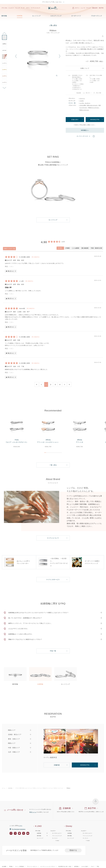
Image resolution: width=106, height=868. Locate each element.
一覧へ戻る (53, 25)
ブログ (92, 866)
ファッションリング (57, 836)
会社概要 (4, 866)
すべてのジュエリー (57, 833)
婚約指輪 (4, 16)
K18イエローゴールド (92, 105)
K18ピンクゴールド (38, 788)
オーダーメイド (76, 16)
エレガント (88, 103)
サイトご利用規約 (20, 866)
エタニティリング (56, 16)
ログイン (77, 8)
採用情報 (76, 866)
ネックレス (55, 838)
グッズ (23, 8)
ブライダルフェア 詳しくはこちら (52, 2)
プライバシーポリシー (32, 866)
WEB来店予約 (95, 120)
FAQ (98, 866)
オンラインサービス (82, 136)
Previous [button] (16, 56)
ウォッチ (18, 8)
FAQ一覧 (53, 651)
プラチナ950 (83, 105)
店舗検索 (67, 808)
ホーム (4, 788)
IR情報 (11, 866)
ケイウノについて (36, 8)
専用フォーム (33, 812)
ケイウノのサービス (53, 580)
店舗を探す (95, 8)
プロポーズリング (96, 16)
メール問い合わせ (15, 810)
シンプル (82, 103)
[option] (38, 57)
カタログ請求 (85, 866)
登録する (73, 850)
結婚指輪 (20, 16)
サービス (89, 8)
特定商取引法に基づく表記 (65, 866)
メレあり (82, 101)
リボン (12, 266)
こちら (20, 826)
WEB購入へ (85, 130)
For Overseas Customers (17, 829)
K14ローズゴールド (84, 110)
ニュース (83, 8)
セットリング (36, 16)
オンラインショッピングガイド (48, 866)
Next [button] (60, 56)
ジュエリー (11, 8)
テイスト (71, 103)
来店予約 (101, 8)
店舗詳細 (57, 765)
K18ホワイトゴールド (94, 108)
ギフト (28, 8)
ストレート (82, 98)
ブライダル (4, 8)
